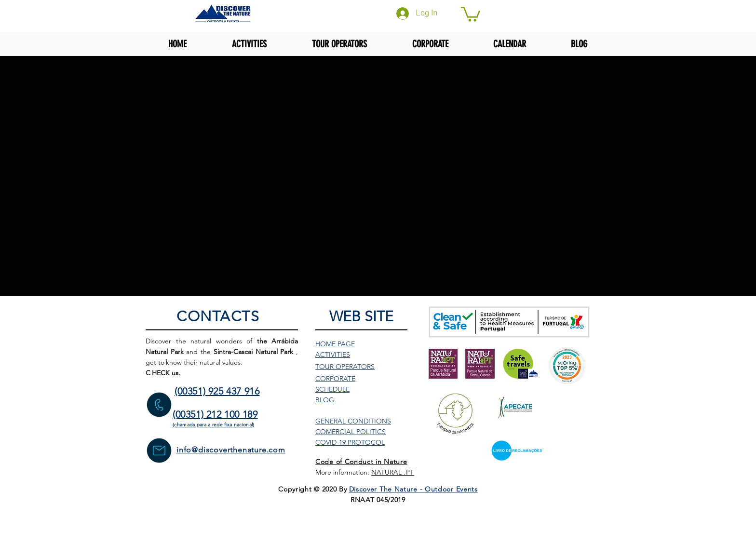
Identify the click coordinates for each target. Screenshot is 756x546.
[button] (471, 14)
